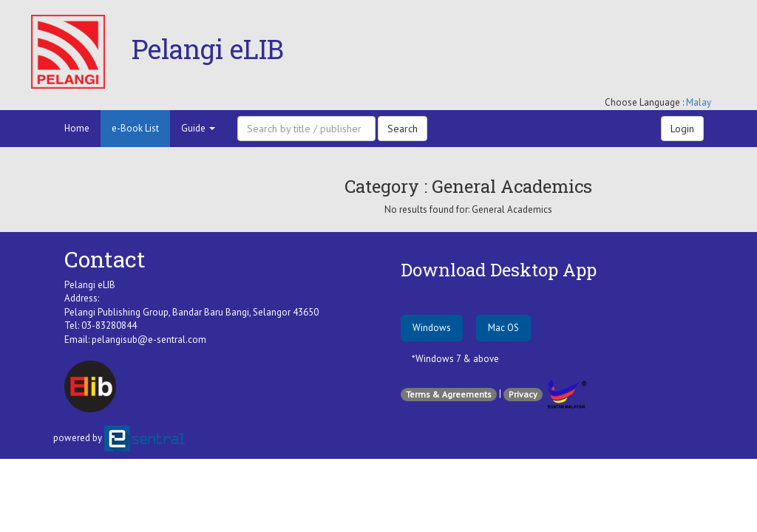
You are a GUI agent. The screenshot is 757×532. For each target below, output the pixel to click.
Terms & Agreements (449, 394)
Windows (432, 328)
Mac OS (503, 328)
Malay (699, 102)
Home (77, 128)
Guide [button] (198, 128)
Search (403, 129)
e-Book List (135, 128)
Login (682, 129)
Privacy (523, 394)
